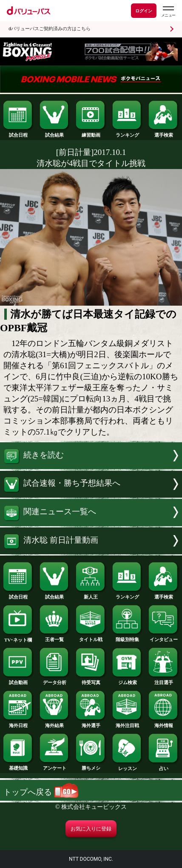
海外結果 (55, 723)
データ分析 (55, 680)
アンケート (55, 766)
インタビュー (164, 637)
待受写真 (91, 680)
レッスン (128, 766)
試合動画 (18, 680)
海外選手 (91, 723)
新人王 (91, 594)
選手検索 (164, 133)
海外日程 (18, 723)
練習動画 (91, 133)
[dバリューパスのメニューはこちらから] (168, 12)
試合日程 (18, 133)
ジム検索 (128, 680)
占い (164, 766)
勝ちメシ (91, 766)
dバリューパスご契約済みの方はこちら (50, 29)
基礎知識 (18, 766)
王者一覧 (55, 637)
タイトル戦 (91, 637)
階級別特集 (128, 637)
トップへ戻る (41, 792)
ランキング (128, 133)
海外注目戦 (128, 723)
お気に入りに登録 (91, 829)
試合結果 (55, 133)
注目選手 (164, 680)
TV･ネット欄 (18, 637)
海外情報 (164, 723)
